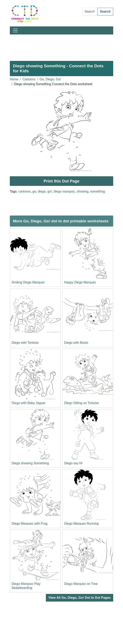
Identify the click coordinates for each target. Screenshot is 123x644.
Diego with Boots (76, 343)
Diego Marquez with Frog (30, 524)
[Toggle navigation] (15, 30)
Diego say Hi (73, 463)
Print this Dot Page (62, 181)
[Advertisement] (61, 46)
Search (105, 12)
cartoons (25, 191)
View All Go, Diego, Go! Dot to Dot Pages (80, 598)
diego (42, 191)
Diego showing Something (30, 463)
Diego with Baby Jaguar (29, 403)
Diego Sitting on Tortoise (81, 403)
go (34, 191)
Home (14, 79)
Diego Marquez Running (81, 524)
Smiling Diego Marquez (28, 282)
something (98, 191)
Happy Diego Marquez (80, 282)
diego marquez (64, 191)
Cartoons (29, 79)
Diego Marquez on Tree (81, 584)
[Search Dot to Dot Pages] (90, 12)
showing (83, 191)
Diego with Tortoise (25, 343)
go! (50, 191)
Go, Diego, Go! (50, 79)
